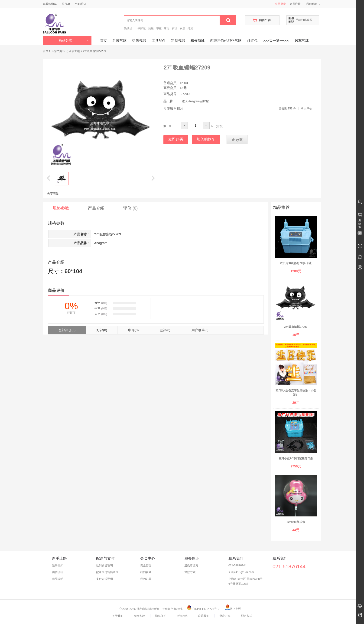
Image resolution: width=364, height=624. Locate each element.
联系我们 (204, 616)
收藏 (237, 140)
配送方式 (247, 616)
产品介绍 (96, 208)
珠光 (167, 28)
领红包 (252, 41)
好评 (102, 330)
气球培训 (81, 4)
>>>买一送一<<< (276, 41)
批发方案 (225, 616)
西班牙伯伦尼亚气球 (226, 41)
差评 (165, 330)
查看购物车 (50, 4)
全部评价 (67, 330)
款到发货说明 (104, 565)
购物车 (262, 20)
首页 (104, 41)
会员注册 (295, 4)
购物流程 (58, 572)
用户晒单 (200, 330)
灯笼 (190, 28)
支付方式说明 (104, 579)
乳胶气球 (120, 41)
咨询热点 (182, 616)
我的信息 (314, 4)
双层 (182, 28)
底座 (151, 28)
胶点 (175, 28)
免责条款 (139, 616)
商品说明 (58, 579)
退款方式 (190, 572)
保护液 (142, 28)
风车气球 (302, 41)
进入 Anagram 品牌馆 (195, 101)
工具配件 (159, 41)
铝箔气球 (139, 41)
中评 (133, 330)
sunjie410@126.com (241, 572)
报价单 (66, 4)
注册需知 (58, 565)
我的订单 (146, 579)
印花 (159, 28)
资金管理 (146, 565)
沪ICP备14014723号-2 (203, 609)
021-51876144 (237, 565)
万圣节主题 (73, 51)
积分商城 (198, 41)
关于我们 (118, 616)
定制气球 (178, 41)
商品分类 (73, 40)
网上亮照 (233, 609)
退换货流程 (191, 565)
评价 (130, 208)
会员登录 (280, 4)
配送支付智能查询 (107, 572)
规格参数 (61, 208)
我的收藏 (146, 572)
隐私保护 (161, 616)
